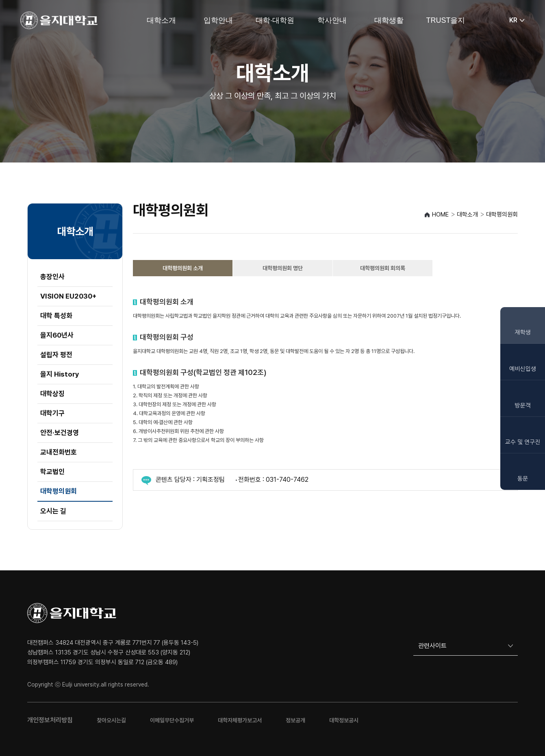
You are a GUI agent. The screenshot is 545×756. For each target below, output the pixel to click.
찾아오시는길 (111, 720)
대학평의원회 (59, 491)
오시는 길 (53, 511)
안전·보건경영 (60, 433)
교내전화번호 (59, 452)
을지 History (60, 374)
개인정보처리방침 (50, 720)
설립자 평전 (56, 355)
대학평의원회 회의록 (383, 268)
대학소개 (161, 20)
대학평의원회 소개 (183, 268)
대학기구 (52, 413)
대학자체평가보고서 (240, 720)
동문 (523, 479)
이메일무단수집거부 (172, 720)
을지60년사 (57, 335)
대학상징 (52, 394)
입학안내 (218, 20)
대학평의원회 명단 (283, 268)
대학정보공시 (344, 720)
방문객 (522, 405)
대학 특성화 (56, 316)
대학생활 (389, 20)
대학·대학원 (275, 20)
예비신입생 (523, 369)
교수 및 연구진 (523, 442)
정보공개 (295, 720)
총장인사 (52, 277)
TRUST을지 (446, 20)
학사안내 (332, 20)
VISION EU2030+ (68, 296)
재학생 (522, 332)
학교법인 (52, 472)
